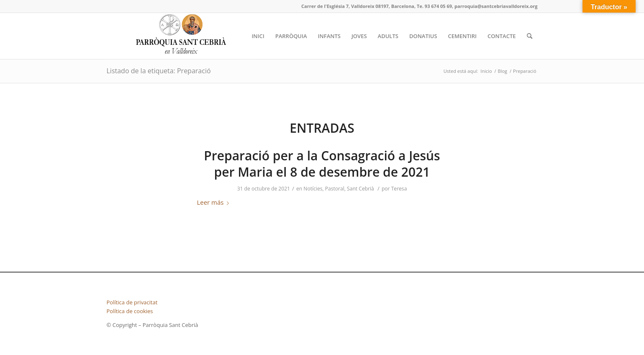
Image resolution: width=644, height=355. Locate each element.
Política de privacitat (132, 302)
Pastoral (335, 189)
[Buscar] (530, 36)
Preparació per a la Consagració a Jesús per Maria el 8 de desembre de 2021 (322, 164)
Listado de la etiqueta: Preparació (159, 71)
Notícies (313, 189)
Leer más (215, 202)
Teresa (399, 189)
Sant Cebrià (360, 189)
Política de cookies (130, 311)
